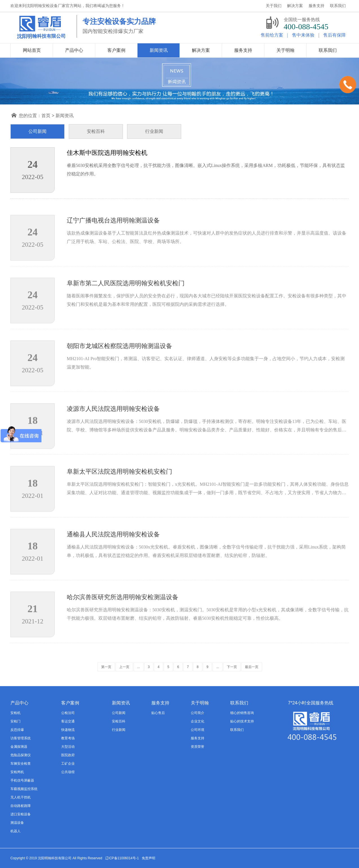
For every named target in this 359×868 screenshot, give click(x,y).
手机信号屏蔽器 (22, 780)
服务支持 (198, 738)
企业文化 (198, 721)
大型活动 (68, 747)
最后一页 (252, 672)
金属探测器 (19, 747)
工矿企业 (68, 764)
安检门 (15, 721)
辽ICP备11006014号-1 (122, 858)
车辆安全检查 (21, 764)
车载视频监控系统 (24, 789)
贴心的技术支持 (242, 721)
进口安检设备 (21, 814)
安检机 (15, 713)
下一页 (232, 672)
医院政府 (68, 755)
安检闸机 (17, 772)
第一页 (106, 672)
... (139, 672)
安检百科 (119, 721)
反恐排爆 (17, 730)
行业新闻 (119, 730)
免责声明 (149, 858)
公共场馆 (68, 772)
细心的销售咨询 (242, 713)
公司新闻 (119, 713)
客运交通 (68, 721)
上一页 (124, 672)
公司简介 (198, 713)
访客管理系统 (21, 738)
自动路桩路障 (21, 806)
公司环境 (198, 730)
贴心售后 (158, 713)
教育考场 (68, 738)
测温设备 (17, 823)
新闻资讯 (65, 116)
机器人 (15, 831)
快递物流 (68, 730)
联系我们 (237, 730)
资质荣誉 (198, 747)
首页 (46, 116)
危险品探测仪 (21, 755)
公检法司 (68, 713)
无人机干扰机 (21, 797)
